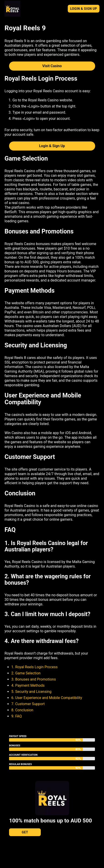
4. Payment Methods (28, 685)
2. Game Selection (26, 673)
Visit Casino (52, 66)
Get (25, 832)
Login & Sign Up (84, 9)
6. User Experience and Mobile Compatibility (47, 698)
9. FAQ (17, 716)
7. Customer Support (28, 704)
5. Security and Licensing (31, 692)
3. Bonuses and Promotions (34, 679)
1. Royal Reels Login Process (34, 667)
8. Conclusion (22, 710)
